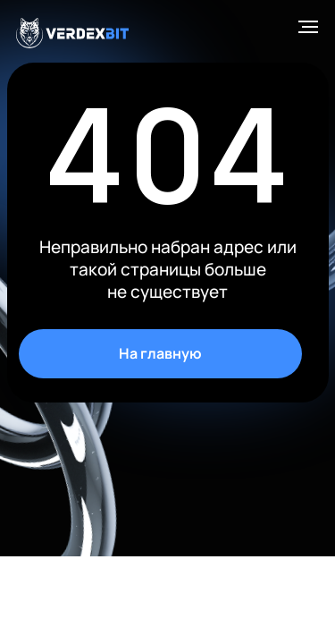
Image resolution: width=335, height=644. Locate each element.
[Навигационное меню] (308, 27)
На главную (160, 353)
